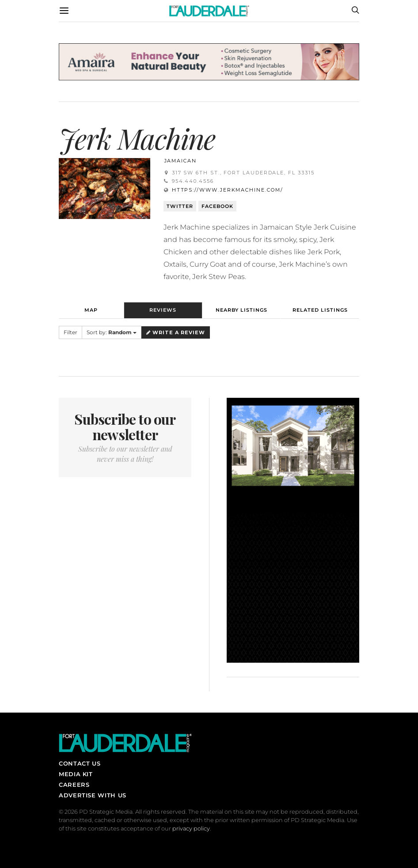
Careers (74, 785)
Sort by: (112, 332)
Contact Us (80, 763)
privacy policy (191, 828)
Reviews (163, 310)
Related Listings (320, 310)
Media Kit (76, 774)
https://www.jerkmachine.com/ (228, 190)
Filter (70, 332)
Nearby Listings (241, 310)
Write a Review (176, 332)
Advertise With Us (93, 795)
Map (91, 310)
